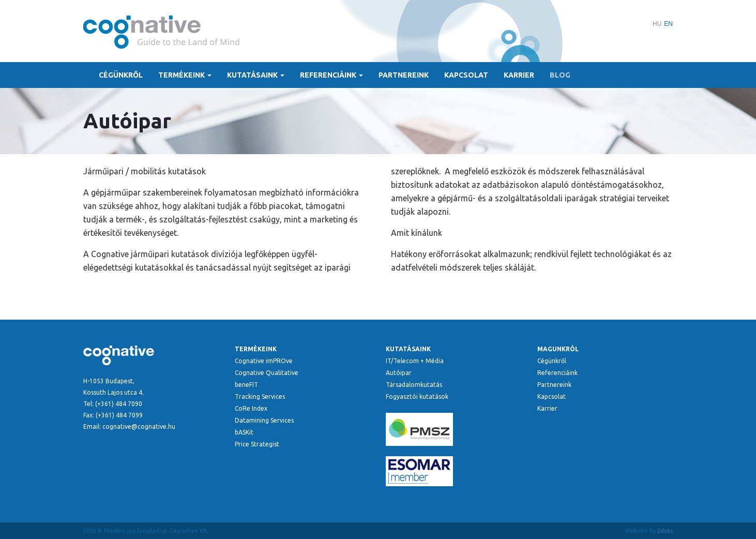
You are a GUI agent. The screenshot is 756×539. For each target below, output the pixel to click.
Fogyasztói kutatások (417, 396)
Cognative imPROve (264, 361)
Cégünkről (121, 75)
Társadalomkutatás (414, 385)
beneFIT (246, 385)
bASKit (244, 432)
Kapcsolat (466, 75)
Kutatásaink (256, 75)
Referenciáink (331, 75)
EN (668, 24)
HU (657, 24)
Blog (560, 75)
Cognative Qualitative (267, 373)
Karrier (519, 75)
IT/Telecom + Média (415, 361)
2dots (665, 531)
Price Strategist (257, 444)
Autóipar (399, 373)
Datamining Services (264, 420)
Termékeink (185, 75)
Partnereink (404, 75)
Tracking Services (260, 396)
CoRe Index (251, 408)
